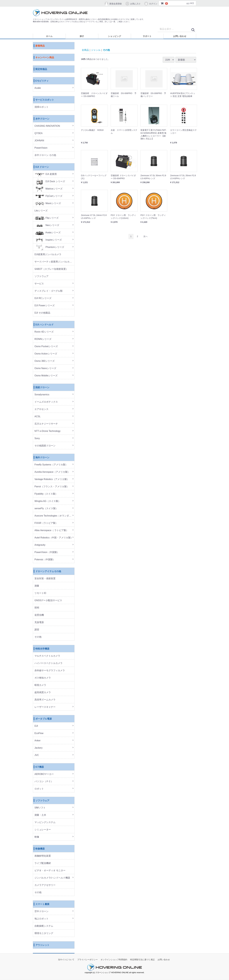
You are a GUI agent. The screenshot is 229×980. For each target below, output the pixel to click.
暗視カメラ (40, 685)
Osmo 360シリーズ (45, 361)
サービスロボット (45, 100)
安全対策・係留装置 (45, 579)
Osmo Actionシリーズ (46, 354)
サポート (147, 36)
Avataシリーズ (48, 233)
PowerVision (41, 148)
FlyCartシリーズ (48, 196)
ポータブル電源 (44, 719)
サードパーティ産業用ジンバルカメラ (54, 262)
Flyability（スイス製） (46, 494)
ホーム (49, 36)
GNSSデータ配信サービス (48, 601)
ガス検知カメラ (43, 678)
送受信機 (39, 615)
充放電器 (39, 622)
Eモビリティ (42, 81)
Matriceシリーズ (48, 189)
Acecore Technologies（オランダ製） (54, 516)
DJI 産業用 (46, 174)
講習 (37, 630)
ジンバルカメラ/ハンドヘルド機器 (52, 878)
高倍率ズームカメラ (45, 700)
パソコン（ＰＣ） (44, 782)
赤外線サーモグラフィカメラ (50, 671)
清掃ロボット (41, 107)
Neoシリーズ (47, 225)
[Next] (145, 237)
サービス (39, 284)
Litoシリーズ (41, 211)
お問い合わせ (180, 36)
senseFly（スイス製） (46, 509)
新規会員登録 (113, 4)
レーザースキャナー (45, 707)
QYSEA (38, 133)
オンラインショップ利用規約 (114, 960)
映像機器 (40, 849)
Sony (37, 438)
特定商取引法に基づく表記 (142, 960)
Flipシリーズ (47, 218)
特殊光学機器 (42, 649)
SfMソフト (40, 808)
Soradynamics (42, 395)
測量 (37, 586)
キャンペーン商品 (45, 58)
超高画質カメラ (43, 692)
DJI (36, 726)
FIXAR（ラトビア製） (46, 523)
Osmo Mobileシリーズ (46, 376)
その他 (38, 637)
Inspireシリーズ (48, 240)
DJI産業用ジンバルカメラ (48, 255)
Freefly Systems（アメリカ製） (51, 465)
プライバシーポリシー (87, 960)
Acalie (38, 88)
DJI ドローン (42, 167)
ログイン (151, 4)
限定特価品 (41, 69)
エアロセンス (41, 409)
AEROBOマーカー (44, 774)
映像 (37, 837)
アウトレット (42, 945)
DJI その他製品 (42, 313)
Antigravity (40, 545)
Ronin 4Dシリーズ (44, 332)
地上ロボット (41, 919)
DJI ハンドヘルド (44, 325)
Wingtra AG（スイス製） (47, 501)
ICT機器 (40, 767)
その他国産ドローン (45, 446)
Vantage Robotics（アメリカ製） (52, 479)
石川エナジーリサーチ (46, 424)
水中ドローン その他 (45, 155)
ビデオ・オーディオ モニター (50, 871)
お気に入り (133, 4)
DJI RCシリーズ (43, 298)
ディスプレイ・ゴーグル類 (48, 291)
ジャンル (96, 50)
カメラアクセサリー (45, 885)
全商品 (85, 50)
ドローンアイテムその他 (48, 571)
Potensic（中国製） (45, 560)
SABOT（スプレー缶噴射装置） (51, 269)
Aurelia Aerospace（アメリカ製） (52, 472)
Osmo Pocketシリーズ (46, 346)
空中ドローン (41, 911)
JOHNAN (39, 141)
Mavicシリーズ (48, 203)
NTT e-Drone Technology (47, 431)
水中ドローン (42, 119)
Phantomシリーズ (49, 247)
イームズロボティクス (46, 402)
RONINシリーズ (43, 339)
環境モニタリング (44, 933)
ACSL (38, 417)
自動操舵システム (44, 926)
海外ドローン (42, 458)
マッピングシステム (45, 822)
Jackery (38, 748)
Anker (38, 741)
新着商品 (40, 46)
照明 (37, 608)
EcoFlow (39, 733)
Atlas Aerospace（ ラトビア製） (51, 530)
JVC (37, 755)
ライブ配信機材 (43, 863)
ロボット (39, 789)
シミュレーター (43, 830)
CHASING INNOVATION (47, 126)
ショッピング (114, 36)
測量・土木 (40, 815)
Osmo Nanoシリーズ (45, 368)
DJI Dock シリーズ (50, 182)
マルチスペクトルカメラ (47, 656)
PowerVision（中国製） (47, 552)
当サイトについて (66, 960)
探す (82, 36)
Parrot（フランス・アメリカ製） (52, 487)
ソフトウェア (41, 276)
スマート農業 (42, 904)
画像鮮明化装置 (43, 856)
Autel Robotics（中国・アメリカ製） (54, 538)
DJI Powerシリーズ (45, 306)
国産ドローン (42, 388)
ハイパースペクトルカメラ (48, 663)
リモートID (40, 593)
